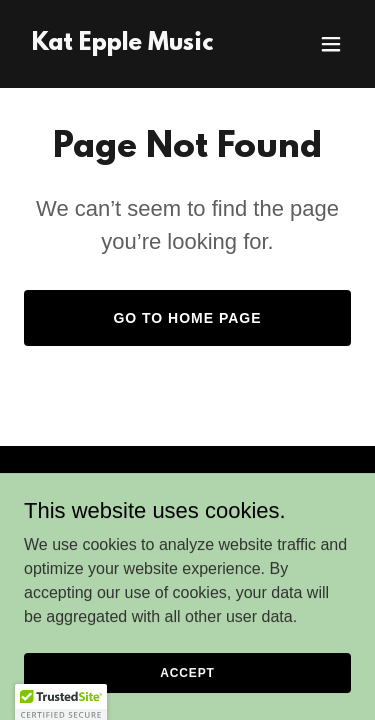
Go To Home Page (187, 318)
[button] (331, 44)
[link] (122, 44)
